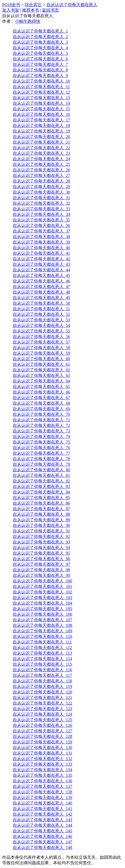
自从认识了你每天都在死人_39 (41, 242)
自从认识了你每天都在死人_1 (40, 31)
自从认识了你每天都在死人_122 (42, 703)
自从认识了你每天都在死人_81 (41, 475)
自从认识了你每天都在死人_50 (41, 303)
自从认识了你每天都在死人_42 (41, 259)
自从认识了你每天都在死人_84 (41, 492)
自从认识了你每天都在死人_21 (41, 142)
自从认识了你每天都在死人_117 (42, 675)
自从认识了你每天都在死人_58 (41, 348)
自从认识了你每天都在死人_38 (41, 237)
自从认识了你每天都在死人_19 (41, 131)
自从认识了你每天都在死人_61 (41, 364)
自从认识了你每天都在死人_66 (41, 392)
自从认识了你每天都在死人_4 (40, 48)
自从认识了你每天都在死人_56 (41, 337)
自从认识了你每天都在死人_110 (42, 636)
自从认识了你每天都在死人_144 (42, 825)
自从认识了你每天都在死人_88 (41, 514)
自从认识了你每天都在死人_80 (41, 470)
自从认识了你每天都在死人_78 (41, 459)
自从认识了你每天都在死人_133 (42, 764)
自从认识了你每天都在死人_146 (42, 836)
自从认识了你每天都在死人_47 (41, 287)
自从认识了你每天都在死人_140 (42, 803)
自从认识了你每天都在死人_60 (41, 359)
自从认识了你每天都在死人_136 (42, 781)
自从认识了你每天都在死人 (72, 5)
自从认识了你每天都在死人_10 (41, 81)
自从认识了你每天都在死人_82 (41, 481)
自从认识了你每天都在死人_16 (41, 114)
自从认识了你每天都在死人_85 (41, 498)
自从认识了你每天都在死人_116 (42, 670)
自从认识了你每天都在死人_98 (41, 570)
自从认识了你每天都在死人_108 (42, 625)
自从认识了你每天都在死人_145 (42, 831)
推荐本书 (31, 10)
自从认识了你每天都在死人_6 (40, 59)
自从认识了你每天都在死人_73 (41, 431)
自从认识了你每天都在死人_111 (42, 642)
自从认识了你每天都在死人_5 (40, 53)
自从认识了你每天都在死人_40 (41, 248)
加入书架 (11, 10)
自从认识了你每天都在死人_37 (41, 231)
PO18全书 (11, 5)
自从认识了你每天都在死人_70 (41, 414)
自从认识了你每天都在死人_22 (41, 148)
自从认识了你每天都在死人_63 (41, 375)
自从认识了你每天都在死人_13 (41, 98)
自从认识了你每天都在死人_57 (41, 342)
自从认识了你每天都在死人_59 (41, 353)
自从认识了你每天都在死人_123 (42, 709)
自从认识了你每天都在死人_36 (41, 225)
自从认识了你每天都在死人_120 (42, 692)
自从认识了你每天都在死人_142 (42, 814)
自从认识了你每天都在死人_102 (42, 592)
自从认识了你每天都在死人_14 (41, 103)
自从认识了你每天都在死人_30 (41, 192)
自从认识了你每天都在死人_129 (42, 742)
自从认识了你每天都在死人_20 (41, 137)
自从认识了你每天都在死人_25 (41, 164)
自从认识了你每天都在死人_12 (41, 92)
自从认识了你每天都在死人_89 (41, 520)
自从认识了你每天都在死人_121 (42, 698)
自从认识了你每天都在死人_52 (41, 314)
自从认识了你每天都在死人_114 (42, 659)
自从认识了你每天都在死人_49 (41, 298)
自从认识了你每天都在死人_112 (42, 648)
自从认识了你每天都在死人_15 (41, 109)
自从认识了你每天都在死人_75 (41, 442)
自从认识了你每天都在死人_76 (41, 448)
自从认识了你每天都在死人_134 (42, 770)
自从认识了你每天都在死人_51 (41, 309)
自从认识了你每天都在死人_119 (42, 686)
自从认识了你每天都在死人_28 (41, 181)
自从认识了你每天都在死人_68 (41, 403)
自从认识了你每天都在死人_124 (42, 714)
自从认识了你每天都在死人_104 (42, 603)
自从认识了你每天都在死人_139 (42, 798)
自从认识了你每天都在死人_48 (41, 292)
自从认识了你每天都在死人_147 (42, 842)
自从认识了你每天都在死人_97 (41, 564)
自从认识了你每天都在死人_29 (41, 187)
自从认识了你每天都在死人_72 (41, 425)
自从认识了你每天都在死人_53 (41, 320)
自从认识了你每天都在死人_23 (41, 153)
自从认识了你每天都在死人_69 (41, 409)
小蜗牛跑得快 (28, 21)
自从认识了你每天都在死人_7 (40, 64)
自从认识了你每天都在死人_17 (41, 120)
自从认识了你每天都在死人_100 (42, 581)
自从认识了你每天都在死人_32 (41, 203)
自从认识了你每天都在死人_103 (42, 598)
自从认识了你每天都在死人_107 (42, 620)
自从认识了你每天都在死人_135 (42, 775)
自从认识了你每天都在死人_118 (42, 681)
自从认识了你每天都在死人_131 (42, 753)
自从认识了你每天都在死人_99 (41, 575)
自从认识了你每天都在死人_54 (41, 325)
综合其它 (33, 5)
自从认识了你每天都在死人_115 (42, 664)
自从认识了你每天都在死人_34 (41, 214)
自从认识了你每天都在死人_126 (42, 725)
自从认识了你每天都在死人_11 (41, 87)
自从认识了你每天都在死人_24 (41, 159)
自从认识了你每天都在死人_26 (41, 170)
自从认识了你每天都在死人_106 (42, 614)
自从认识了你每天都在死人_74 (41, 437)
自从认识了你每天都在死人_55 (41, 331)
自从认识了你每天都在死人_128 (42, 736)
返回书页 (50, 10)
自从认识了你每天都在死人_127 (42, 731)
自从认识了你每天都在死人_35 (41, 220)
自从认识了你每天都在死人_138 (42, 792)
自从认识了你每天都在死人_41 (41, 253)
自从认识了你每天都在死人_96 (41, 559)
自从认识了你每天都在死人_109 (42, 631)
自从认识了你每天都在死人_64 (41, 381)
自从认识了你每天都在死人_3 (40, 42)
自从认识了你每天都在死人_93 (41, 542)
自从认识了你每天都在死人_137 (42, 786)
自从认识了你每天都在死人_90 (41, 525)
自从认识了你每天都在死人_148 (42, 848)
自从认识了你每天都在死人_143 (42, 820)
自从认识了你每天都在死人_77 (41, 453)
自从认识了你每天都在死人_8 (40, 70)
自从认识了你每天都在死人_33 (41, 209)
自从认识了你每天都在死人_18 (41, 125)
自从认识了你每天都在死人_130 (42, 748)
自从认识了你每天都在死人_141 (42, 809)
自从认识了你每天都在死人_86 (41, 503)
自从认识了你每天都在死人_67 (41, 398)
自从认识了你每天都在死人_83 (41, 486)
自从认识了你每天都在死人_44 (41, 270)
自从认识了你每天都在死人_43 (41, 264)
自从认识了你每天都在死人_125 (42, 720)
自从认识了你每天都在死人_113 (42, 653)
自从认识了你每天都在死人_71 (41, 420)
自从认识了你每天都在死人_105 (42, 609)
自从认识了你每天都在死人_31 (41, 198)
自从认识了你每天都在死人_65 (41, 387)
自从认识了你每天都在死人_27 (41, 175)
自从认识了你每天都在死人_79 (41, 464)
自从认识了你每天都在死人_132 (42, 759)
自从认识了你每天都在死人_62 (41, 370)
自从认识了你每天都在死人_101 (42, 586)
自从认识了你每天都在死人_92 (41, 536)
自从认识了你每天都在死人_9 (40, 76)
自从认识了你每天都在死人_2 (40, 37)
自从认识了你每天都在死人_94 (41, 548)
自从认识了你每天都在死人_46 (41, 281)
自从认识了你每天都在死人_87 (41, 509)
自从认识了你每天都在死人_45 (41, 275)
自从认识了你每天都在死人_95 (41, 553)
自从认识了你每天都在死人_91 (41, 531)
